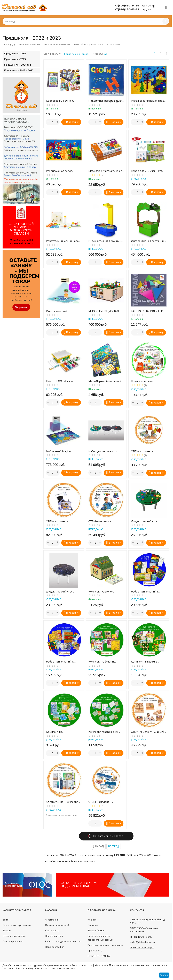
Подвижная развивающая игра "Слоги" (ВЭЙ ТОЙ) (105, 101)
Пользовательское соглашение (105, 945)
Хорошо (164, 975)
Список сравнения (13, 942)
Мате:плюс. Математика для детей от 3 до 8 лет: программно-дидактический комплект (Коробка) (106, 171)
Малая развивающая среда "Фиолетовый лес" (148, 101)
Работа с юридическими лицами (63, 942)
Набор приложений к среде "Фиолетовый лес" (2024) (147, 592)
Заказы (7, 931)
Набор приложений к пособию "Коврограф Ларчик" (60, 662)
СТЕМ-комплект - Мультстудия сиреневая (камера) (61, 522)
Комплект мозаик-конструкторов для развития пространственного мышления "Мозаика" (145, 381)
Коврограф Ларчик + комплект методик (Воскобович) (60, 101)
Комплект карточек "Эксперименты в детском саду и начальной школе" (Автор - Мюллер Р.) (105, 592)
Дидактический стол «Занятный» (144, 522)
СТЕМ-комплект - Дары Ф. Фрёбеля (148, 732)
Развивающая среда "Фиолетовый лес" (59, 171)
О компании (52, 920)
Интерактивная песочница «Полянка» (148, 241)
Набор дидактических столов (103, 452)
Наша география (55, 947)
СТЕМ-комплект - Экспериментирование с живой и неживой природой (104, 522)
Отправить (21, 307)
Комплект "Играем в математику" (144, 662)
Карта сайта (52, 931)
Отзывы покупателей (57, 925)
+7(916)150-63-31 (127, 10)
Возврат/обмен (96, 931)
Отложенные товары (14, 936)
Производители (54, 936)
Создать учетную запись (17, 925)
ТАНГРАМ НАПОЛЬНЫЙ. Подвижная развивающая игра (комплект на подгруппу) (148, 311)
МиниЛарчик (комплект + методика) (105, 381)
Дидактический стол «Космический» (59, 592)
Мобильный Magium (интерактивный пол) (60, 452)
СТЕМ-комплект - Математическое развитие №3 (148, 452)
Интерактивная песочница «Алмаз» (106, 241)
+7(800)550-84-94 (127, 6)
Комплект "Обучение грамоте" (102, 662)
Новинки (92, 920)
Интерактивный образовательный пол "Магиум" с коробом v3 (61, 311)
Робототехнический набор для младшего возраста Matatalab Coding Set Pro (63, 241)
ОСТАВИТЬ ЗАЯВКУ (99, 956)
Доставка (93, 925)
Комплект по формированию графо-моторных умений (61, 732)
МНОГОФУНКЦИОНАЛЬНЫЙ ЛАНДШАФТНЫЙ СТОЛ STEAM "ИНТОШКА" (105, 311)
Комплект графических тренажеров (103, 732)
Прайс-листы (95, 951)
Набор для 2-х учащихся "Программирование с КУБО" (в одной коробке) (147, 171)
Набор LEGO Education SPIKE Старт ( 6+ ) (60, 381)
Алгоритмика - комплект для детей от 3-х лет (62, 802)
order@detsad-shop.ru (142, 942)
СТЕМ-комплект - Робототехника (100, 802)
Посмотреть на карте (142, 948)
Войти (6, 920)
